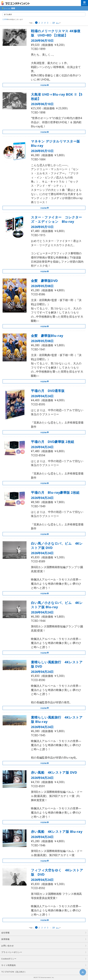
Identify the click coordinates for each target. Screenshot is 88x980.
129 (53, 23)
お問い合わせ (8, 946)
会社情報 (5, 933)
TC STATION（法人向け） (14, 972)
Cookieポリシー (9, 959)
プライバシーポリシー (12, 952)
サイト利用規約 (9, 965)
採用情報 (5, 939)
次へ (58, 23)
